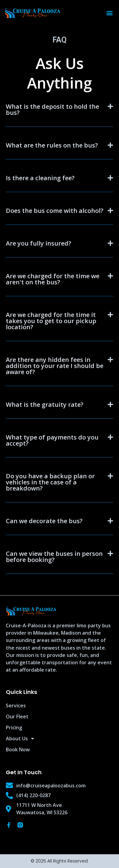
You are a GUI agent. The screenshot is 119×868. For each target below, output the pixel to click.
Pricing (14, 728)
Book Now (18, 749)
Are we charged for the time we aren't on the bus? (53, 279)
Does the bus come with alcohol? (55, 211)
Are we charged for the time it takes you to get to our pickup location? (51, 321)
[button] (109, 13)
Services (16, 706)
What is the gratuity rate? (45, 405)
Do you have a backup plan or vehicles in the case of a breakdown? (50, 482)
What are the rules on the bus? (52, 145)
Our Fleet (17, 717)
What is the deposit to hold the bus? (52, 109)
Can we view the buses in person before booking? (54, 557)
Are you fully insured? (38, 243)
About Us (20, 739)
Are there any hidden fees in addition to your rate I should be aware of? (55, 366)
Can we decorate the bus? (44, 521)
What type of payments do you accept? (52, 440)
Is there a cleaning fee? (40, 178)
